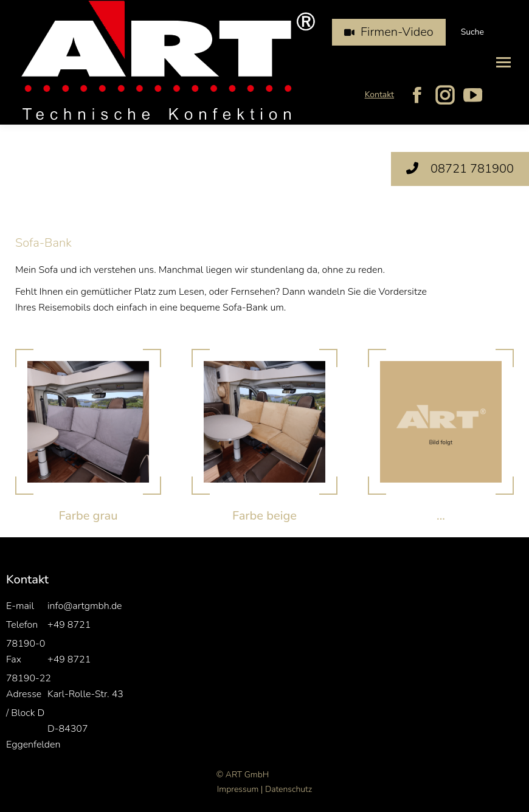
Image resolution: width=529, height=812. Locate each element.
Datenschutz (289, 789)
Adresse (24, 694)
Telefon (22, 625)
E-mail (20, 606)
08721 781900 (460, 169)
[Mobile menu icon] (503, 62)
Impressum (238, 789)
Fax (14, 659)
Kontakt (379, 95)
